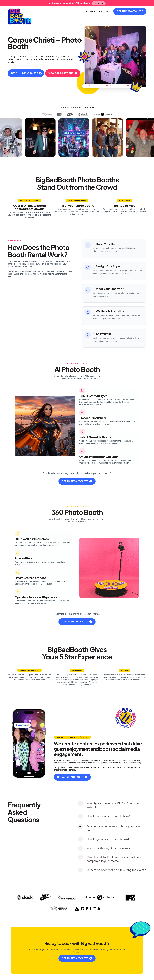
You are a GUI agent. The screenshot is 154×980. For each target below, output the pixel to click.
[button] (90, 11)
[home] (20, 16)
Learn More (99, 3)
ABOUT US (104, 11)
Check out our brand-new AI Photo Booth (71, 3)
